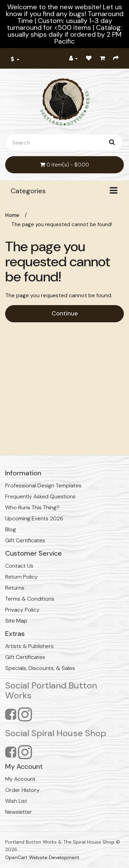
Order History (22, 790)
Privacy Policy (22, 610)
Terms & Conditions (30, 599)
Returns (15, 588)
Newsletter (19, 812)
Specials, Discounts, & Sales (40, 668)
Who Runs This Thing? (32, 507)
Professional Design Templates (43, 485)
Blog (10, 529)
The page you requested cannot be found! (62, 224)
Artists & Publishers (29, 646)
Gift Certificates (25, 540)
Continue (65, 313)
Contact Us (19, 566)
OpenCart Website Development (42, 857)
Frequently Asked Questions (40, 496)
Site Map (16, 621)
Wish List (16, 801)
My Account (20, 779)
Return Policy (21, 577)
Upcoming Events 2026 (34, 518)
